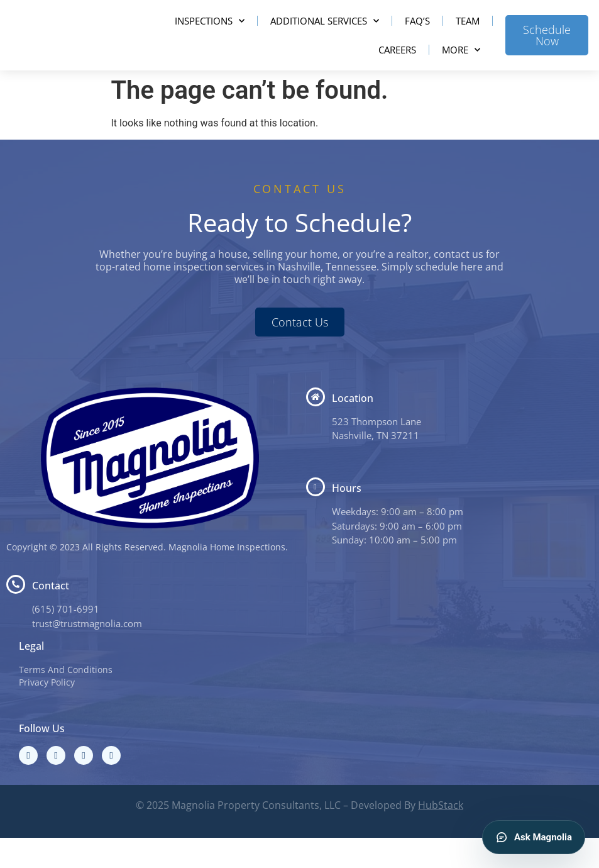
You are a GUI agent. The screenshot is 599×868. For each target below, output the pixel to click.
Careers (397, 65)
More (461, 64)
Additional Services (325, 36)
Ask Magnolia (534, 837)
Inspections (210, 36)
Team (468, 36)
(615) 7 (47, 639)
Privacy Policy (47, 712)
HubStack (441, 835)
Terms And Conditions (66, 700)
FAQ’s (417, 36)
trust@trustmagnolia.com (87, 653)
